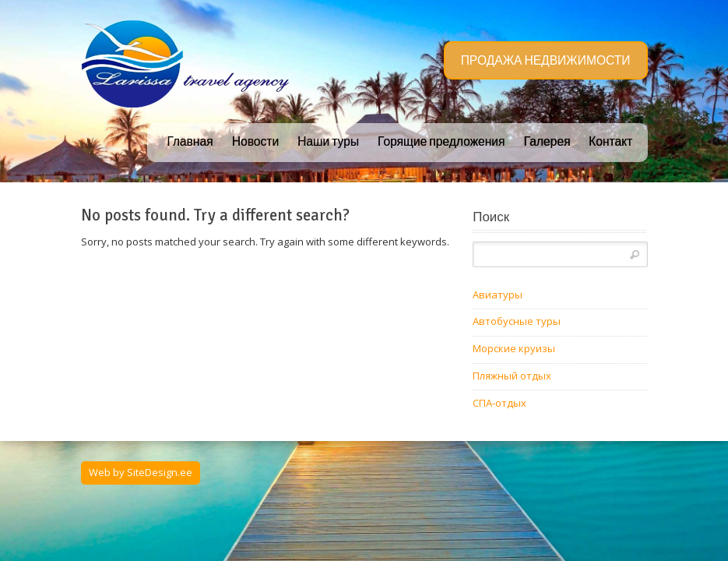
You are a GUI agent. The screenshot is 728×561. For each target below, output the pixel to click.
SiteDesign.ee (160, 472)
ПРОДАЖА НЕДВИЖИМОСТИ (546, 61)
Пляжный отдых (512, 376)
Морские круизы (514, 348)
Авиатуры (498, 295)
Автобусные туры (517, 321)
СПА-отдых (499, 403)
